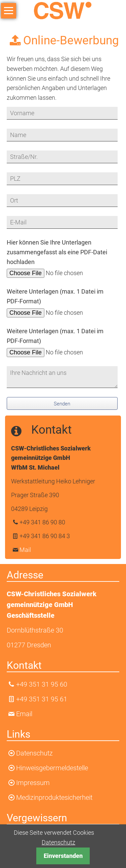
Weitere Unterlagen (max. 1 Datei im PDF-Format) (55, 296)
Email (24, 714)
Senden (62, 404)
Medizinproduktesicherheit (54, 797)
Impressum (33, 783)
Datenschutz (58, 842)
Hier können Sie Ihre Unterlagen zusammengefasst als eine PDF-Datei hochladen (57, 252)
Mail (25, 550)
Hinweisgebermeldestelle (52, 768)
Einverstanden (63, 856)
